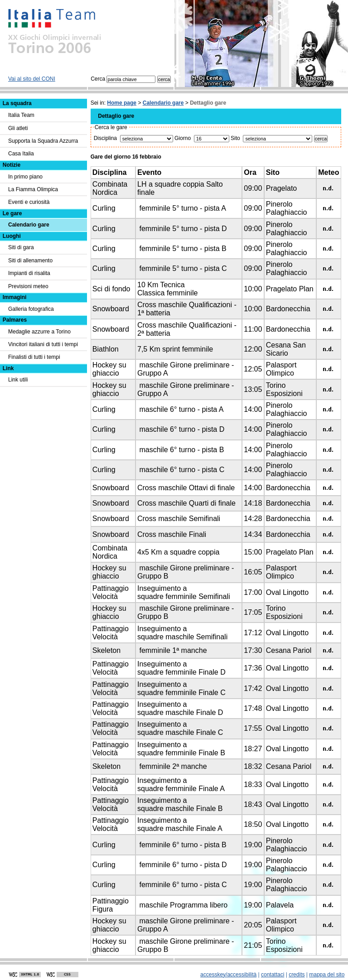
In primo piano (25, 177)
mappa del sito (327, 975)
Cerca (123, 79)
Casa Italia (21, 154)
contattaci (273, 975)
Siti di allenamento (30, 261)
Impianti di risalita (29, 273)
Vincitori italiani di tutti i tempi (43, 344)
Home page (122, 103)
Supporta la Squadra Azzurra (43, 141)
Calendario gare (163, 103)
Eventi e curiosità (29, 202)
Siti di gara (21, 247)
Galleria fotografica (31, 309)
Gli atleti (18, 128)
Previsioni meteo (28, 286)
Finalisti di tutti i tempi (34, 357)
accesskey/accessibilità (228, 975)
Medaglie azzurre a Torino (39, 332)
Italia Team (21, 115)
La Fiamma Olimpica (33, 189)
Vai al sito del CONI (32, 79)
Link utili (18, 380)
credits (297, 975)
